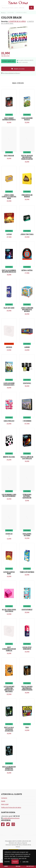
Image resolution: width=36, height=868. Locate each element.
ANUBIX (9, 347)
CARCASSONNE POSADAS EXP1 (9, 384)
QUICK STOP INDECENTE (27, 648)
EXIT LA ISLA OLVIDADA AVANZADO (9, 729)
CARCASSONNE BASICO (27, 119)
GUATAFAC (27, 383)
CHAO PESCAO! (9, 421)
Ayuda (3, 801)
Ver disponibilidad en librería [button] (10, 73)
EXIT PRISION (9, 156)
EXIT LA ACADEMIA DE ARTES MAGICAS (9, 271)
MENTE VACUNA (9, 457)
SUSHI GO (9, 534)
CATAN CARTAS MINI (9, 573)
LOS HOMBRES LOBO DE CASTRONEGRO (9, 495)
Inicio (3, 13)
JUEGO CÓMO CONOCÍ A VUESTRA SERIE (9, 197)
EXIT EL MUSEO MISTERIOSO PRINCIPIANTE (27, 688)
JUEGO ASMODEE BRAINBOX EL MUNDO (27, 309)
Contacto (4, 798)
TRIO (27, 727)
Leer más (25, 862)
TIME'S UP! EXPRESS (27, 572)
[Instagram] (13, 824)
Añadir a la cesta (18, 69)
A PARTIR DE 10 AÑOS (17, 21)
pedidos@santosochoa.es (11, 818)
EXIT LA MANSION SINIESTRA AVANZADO (9, 768)
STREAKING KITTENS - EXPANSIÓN (27, 496)
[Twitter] (8, 824)
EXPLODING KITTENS (27, 535)
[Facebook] (3, 824)
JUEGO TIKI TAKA (27, 234)
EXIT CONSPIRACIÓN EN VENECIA (9, 649)
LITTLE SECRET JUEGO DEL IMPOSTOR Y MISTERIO (9, 689)
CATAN (9, 234)
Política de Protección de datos (11, 807)
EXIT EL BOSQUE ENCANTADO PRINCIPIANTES (27, 157)
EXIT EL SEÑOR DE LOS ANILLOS (27, 458)
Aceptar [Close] (15, 862)
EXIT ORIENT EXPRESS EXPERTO (9, 119)
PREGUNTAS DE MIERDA (27, 196)
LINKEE (27, 347)
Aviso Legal (5, 804)
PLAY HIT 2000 (9, 308)
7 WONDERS (27, 421)
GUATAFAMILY (27, 610)
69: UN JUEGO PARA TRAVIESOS (9, 610)
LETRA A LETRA (27, 270)
